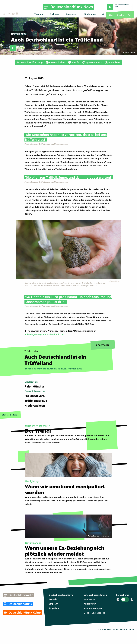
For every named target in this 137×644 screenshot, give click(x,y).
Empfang (54, 604)
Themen (39, 14)
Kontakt (53, 599)
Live (111, 15)
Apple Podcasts (92, 62)
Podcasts (54, 14)
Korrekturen (90, 604)
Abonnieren (113, 62)
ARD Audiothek (55, 62)
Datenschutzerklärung (95, 595)
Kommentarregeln (93, 608)
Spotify (74, 62)
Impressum (90, 599)
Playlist (121, 15)
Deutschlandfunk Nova (61, 595)
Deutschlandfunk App (30, 62)
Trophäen (54, 608)
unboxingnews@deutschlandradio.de (44, 334)
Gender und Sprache (94, 613)
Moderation (90, 14)
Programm (72, 14)
